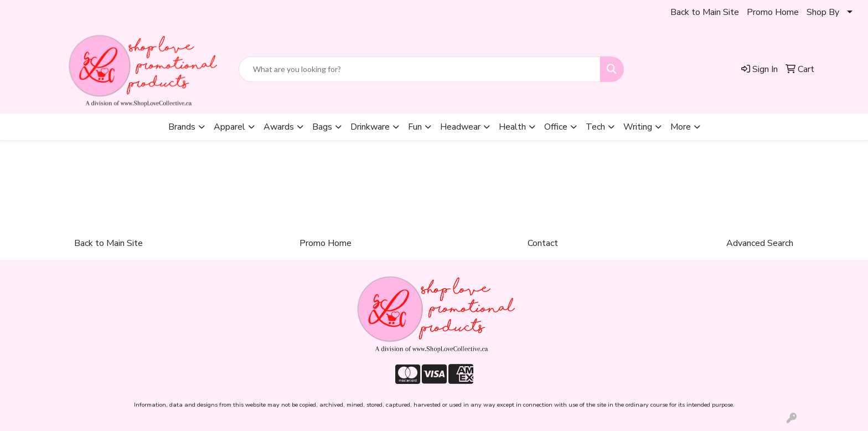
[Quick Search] (420, 69)
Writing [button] (638, 127)
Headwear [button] (460, 127)
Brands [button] (182, 127)
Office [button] (556, 127)
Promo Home (773, 12)
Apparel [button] (229, 127)
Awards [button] (279, 127)
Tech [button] (595, 127)
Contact (543, 243)
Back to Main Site (705, 12)
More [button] (681, 127)
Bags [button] (322, 127)
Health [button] (512, 127)
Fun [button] (415, 127)
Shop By (823, 12)
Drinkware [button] (370, 127)
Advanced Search (760, 243)
